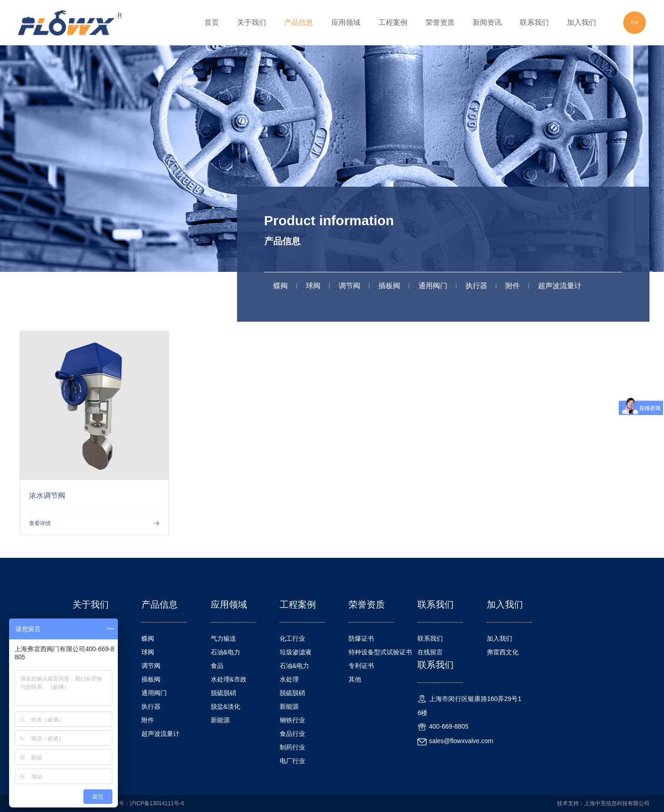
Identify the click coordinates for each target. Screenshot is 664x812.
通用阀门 (433, 286)
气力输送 (223, 638)
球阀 (313, 286)
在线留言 (430, 652)
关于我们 (252, 22)
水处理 (289, 679)
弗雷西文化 (503, 652)
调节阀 (349, 286)
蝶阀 (281, 286)
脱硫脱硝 (223, 693)
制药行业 (292, 747)
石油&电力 (225, 652)
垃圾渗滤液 (296, 652)
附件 (513, 286)
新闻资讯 (487, 22)
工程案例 (393, 22)
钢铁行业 (292, 720)
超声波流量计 (560, 286)
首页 (212, 22)
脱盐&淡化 (225, 706)
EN (635, 23)
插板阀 (389, 286)
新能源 (220, 720)
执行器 (476, 286)
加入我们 (582, 22)
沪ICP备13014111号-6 (157, 803)
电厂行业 (292, 761)
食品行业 (292, 734)
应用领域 (346, 22)
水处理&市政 (229, 679)
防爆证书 (361, 638)
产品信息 (299, 22)
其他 (355, 679)
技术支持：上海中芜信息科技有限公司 (603, 803)
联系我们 (534, 22)
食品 (217, 666)
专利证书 (361, 666)
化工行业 (292, 638)
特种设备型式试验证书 (380, 652)
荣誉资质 (440, 22)
